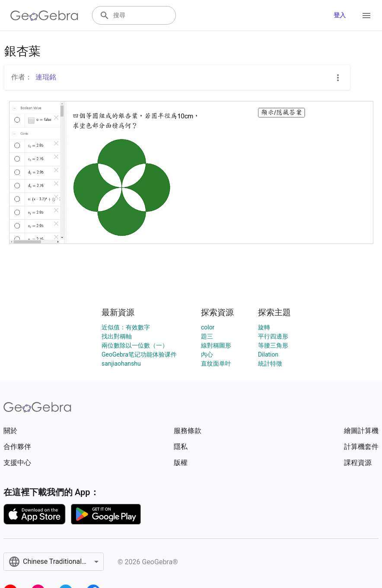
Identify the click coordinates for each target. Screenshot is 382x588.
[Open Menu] (366, 16)
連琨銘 (46, 77)
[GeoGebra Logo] (44, 16)
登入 (340, 15)
